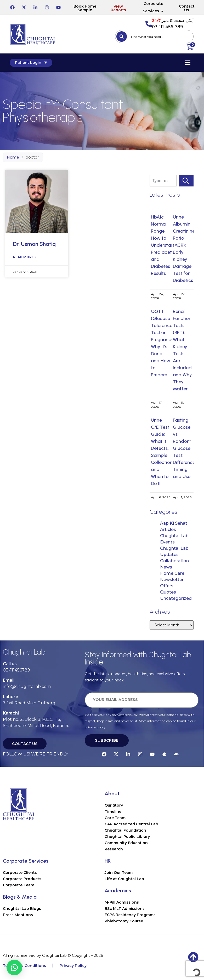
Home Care (172, 573)
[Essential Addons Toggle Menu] (187, 63)
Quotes (168, 592)
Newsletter (172, 580)
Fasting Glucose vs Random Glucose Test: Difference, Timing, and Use (185, 448)
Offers (167, 586)
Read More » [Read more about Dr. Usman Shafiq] (25, 257)
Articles (168, 530)
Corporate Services (153, 7)
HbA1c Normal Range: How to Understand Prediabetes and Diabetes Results (164, 245)
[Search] (122, 37)
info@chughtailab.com (27, 686)
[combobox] (154, 37)
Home (13, 157)
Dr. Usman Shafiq (34, 244)
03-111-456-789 (167, 27)
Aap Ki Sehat (174, 523)
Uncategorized (176, 598)
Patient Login (32, 63)
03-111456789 (16, 670)
